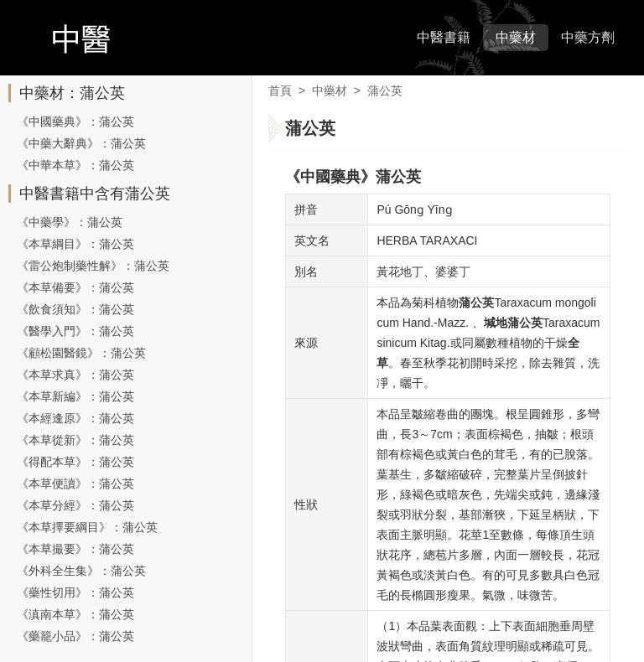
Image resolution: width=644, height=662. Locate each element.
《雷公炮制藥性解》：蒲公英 (93, 266)
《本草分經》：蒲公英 (75, 505)
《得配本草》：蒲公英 (75, 462)
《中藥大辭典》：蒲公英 (81, 143)
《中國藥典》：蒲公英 (75, 122)
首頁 (280, 91)
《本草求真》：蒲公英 (75, 375)
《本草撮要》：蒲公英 (75, 549)
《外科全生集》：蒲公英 (81, 571)
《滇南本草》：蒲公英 (75, 614)
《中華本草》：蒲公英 (75, 165)
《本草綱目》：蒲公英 (75, 244)
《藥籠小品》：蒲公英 (75, 636)
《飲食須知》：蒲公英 (75, 309)
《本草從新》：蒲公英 (75, 440)
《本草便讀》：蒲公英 (75, 484)
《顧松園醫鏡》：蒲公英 (81, 353)
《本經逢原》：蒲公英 (75, 418)
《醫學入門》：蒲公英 (75, 331)
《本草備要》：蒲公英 (75, 287)
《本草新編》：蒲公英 (75, 396)
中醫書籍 (444, 37)
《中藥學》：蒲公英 (70, 222)
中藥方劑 (588, 37)
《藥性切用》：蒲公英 (75, 592)
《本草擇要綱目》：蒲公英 (87, 527)
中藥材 (516, 37)
